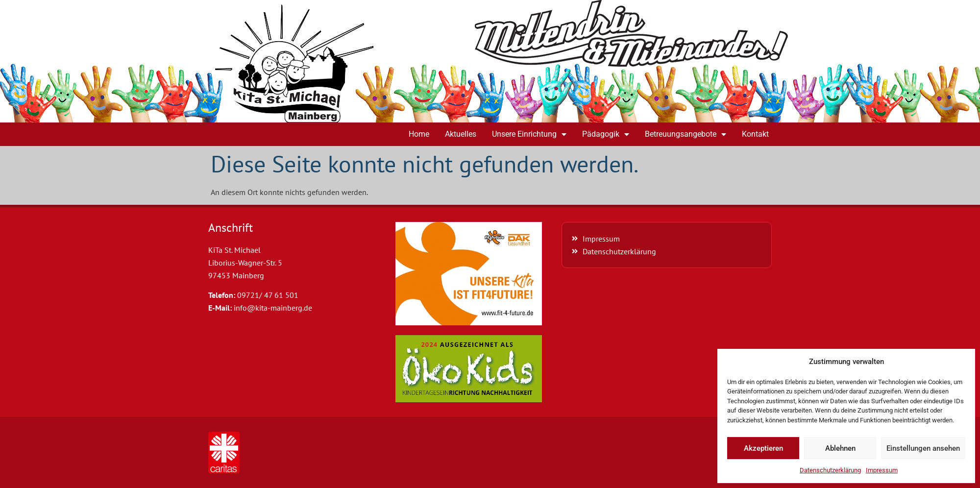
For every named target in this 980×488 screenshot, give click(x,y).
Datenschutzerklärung (830, 470)
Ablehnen (840, 448)
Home (419, 134)
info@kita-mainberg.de (273, 308)
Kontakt (755, 134)
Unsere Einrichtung (529, 134)
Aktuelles (461, 134)
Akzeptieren (763, 448)
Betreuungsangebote (686, 134)
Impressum (882, 470)
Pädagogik (606, 134)
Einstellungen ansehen (923, 448)
